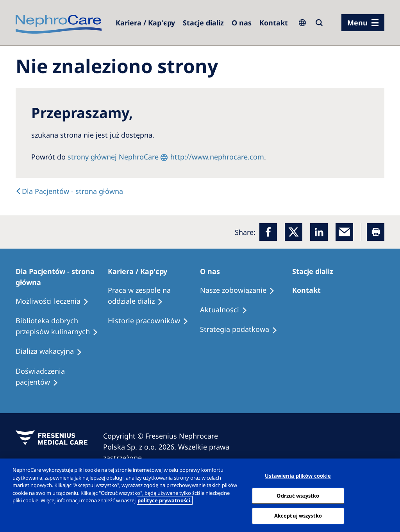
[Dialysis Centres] (145, 23)
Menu (357, 23)
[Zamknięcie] (387, 494)
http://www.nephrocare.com (217, 157)
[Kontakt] (274, 23)
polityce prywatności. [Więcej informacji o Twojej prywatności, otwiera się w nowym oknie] (165, 500)
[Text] (69, 191)
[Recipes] (62, 326)
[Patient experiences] (62, 377)
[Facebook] (268, 232)
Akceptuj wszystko (298, 516)
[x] (294, 232)
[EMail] (344, 232)
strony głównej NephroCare (113, 157)
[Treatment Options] (56, 301)
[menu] (363, 23)
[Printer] (376, 232)
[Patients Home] (62, 277)
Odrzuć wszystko (298, 496)
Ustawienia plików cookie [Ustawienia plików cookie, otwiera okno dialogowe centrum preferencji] (298, 476)
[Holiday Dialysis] (52, 351)
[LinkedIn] (319, 232)
